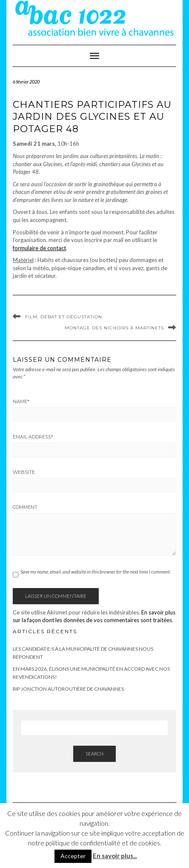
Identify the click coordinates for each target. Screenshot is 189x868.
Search (94, 754)
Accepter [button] (73, 856)
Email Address (33, 437)
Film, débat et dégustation (64, 317)
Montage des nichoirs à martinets (114, 328)
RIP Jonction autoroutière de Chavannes (68, 689)
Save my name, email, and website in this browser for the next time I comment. (96, 572)
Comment (25, 507)
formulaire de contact (39, 248)
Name (21, 401)
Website (24, 472)
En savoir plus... (115, 856)
